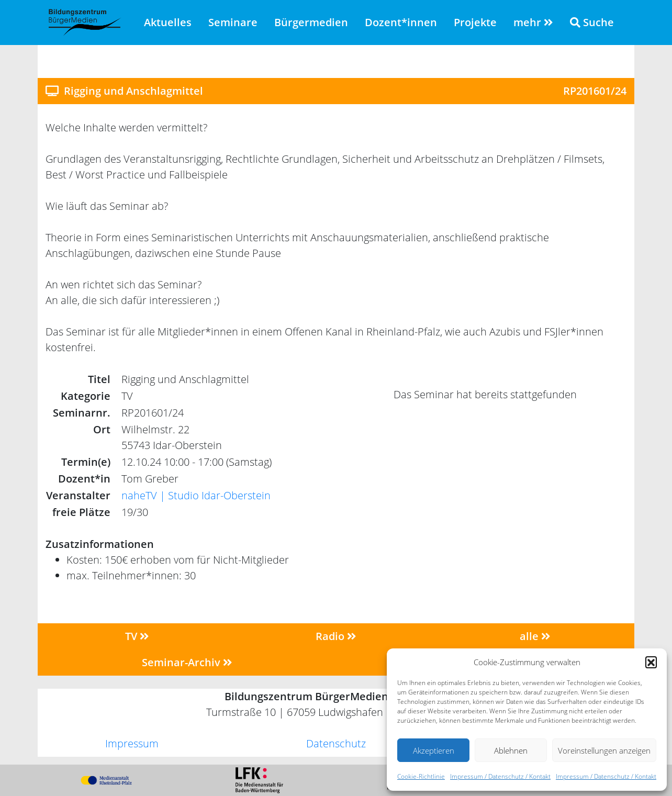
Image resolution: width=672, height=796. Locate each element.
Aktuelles (168, 22)
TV (137, 636)
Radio (336, 636)
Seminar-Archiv (187, 662)
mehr (533, 22)
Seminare (233, 22)
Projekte (475, 22)
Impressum (132, 743)
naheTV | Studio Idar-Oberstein (196, 495)
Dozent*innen (401, 22)
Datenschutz (336, 743)
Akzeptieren (434, 750)
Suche (592, 22)
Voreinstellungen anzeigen (604, 750)
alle (535, 636)
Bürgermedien (311, 22)
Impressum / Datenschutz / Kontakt (500, 776)
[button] (651, 662)
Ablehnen (511, 750)
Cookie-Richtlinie (421, 776)
